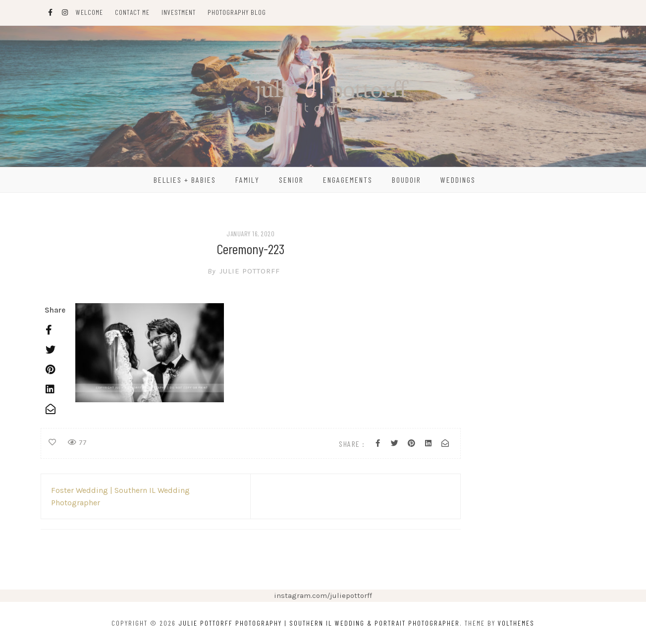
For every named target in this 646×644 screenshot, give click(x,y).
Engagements (348, 180)
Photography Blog (237, 12)
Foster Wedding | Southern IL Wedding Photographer (120, 496)
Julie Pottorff (251, 271)
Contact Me (132, 12)
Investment (179, 12)
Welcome (89, 12)
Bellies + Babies (185, 180)
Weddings (458, 180)
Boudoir (406, 180)
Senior (291, 180)
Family (247, 180)
